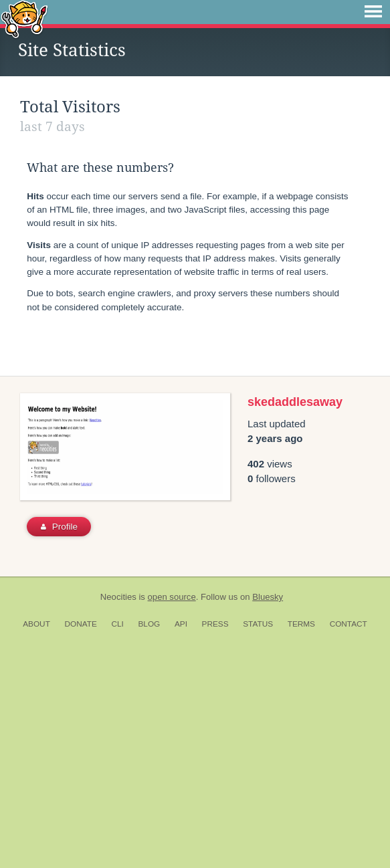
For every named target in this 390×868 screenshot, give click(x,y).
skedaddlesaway (295, 619)
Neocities (118, 814)
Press (215, 841)
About (36, 841)
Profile (59, 744)
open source (172, 814)
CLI (117, 841)
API (181, 841)
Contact (349, 841)
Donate (81, 841)
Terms (301, 841)
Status (258, 841)
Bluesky (268, 814)
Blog (149, 841)
